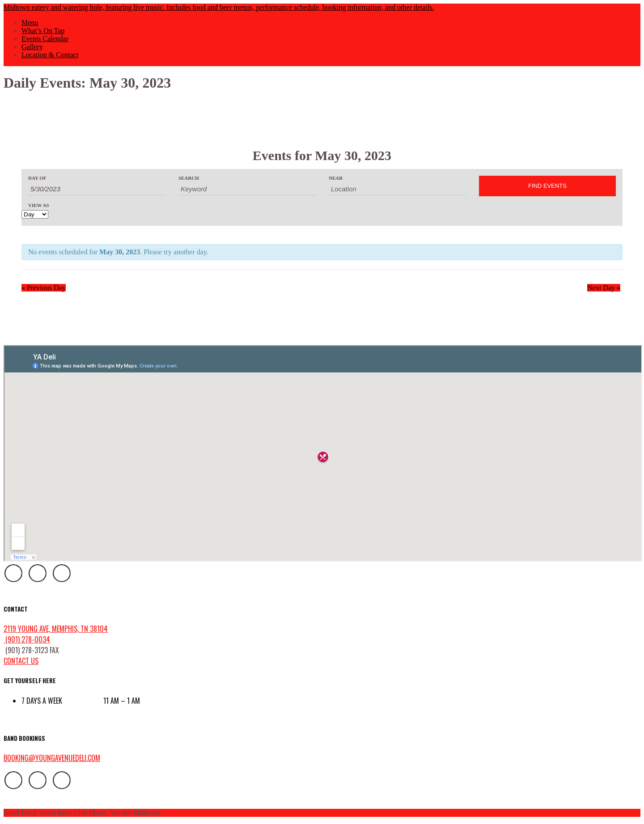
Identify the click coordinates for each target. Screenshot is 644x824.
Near (336, 178)
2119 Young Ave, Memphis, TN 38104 (56, 629)
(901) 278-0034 (27, 639)
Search (189, 178)
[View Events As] (35, 214)
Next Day (604, 288)
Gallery (32, 47)
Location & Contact (50, 55)
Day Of (37, 178)
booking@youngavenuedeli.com (52, 758)
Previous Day (44, 288)
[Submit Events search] (547, 186)
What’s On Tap (43, 31)
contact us (21, 661)
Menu (30, 23)
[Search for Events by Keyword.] (247, 189)
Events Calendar (45, 39)
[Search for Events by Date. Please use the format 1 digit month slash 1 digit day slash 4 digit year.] (97, 189)
